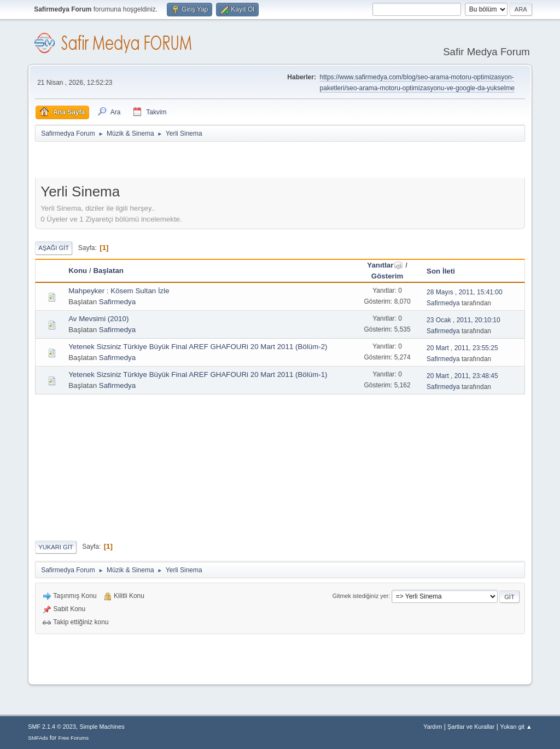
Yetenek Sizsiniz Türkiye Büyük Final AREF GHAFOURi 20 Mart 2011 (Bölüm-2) (198, 347)
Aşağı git (54, 248)
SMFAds (38, 738)
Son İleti (441, 271)
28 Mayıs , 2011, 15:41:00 (465, 292)
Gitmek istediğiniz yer (360, 596)
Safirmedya (117, 302)
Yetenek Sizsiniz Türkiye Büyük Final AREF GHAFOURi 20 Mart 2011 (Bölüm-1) (198, 374)
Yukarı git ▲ (516, 727)
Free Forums (73, 738)
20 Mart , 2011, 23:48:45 (462, 376)
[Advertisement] (163, 162)
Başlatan (108, 271)
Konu (78, 271)
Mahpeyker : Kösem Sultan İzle (119, 291)
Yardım (433, 727)
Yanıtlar (385, 265)
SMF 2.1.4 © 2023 (52, 727)
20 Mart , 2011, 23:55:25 (462, 348)
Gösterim (387, 276)
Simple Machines (102, 727)
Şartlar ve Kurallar (471, 727)
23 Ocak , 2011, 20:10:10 (463, 320)
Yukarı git (56, 547)
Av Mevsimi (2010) (98, 319)
